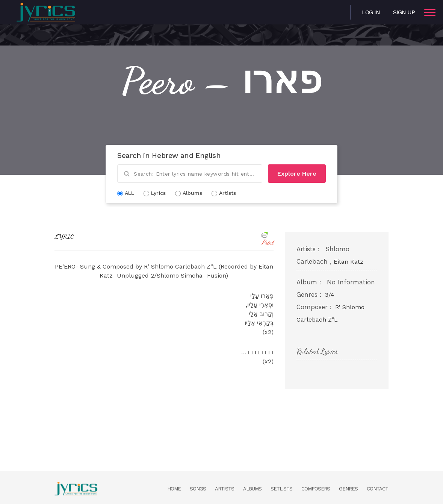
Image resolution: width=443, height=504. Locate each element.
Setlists (281, 489)
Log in (371, 12)
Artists (225, 489)
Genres (348, 489)
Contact (377, 489)
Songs (198, 489)
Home (174, 489)
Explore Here (297, 174)
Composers (316, 489)
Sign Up (404, 12)
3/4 (330, 295)
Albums (252, 489)
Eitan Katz (349, 262)
